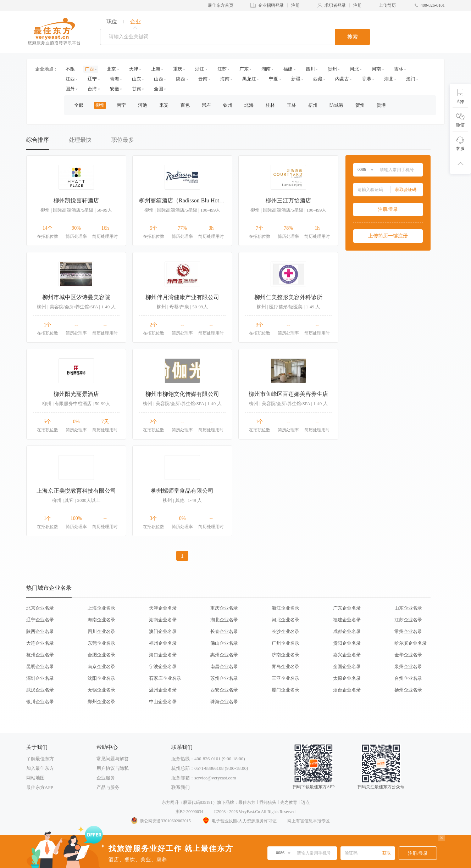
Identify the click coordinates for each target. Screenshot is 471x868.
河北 (354, 69)
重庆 (178, 69)
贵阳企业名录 (347, 643)
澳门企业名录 (163, 631)
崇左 (206, 105)
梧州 (313, 105)
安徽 (115, 89)
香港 (366, 79)
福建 (288, 69)
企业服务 (106, 778)
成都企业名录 (347, 631)
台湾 (92, 89)
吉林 (399, 69)
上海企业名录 (101, 608)
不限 (70, 69)
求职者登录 (335, 5)
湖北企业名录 (224, 620)
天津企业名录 (163, 608)
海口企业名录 (163, 655)
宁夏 (273, 79)
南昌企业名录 (224, 667)
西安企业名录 (224, 690)
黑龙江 (249, 79)
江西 (70, 79)
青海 (115, 79)
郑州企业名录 (101, 702)
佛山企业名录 (224, 643)
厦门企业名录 (286, 690)
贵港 (381, 105)
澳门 (411, 79)
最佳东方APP (40, 787)
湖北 (389, 79)
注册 (295, 5)
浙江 (200, 69)
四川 (310, 69)
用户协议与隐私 (113, 768)
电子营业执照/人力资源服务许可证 (239, 821)
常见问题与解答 (113, 759)
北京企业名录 (40, 608)
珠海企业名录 (224, 702)
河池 (143, 105)
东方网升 (170, 802)
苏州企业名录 (224, 678)
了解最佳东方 (40, 759)
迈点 (305, 802)
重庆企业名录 (224, 608)
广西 (89, 69)
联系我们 (181, 787)
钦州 (228, 105)
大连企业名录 (40, 643)
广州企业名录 (286, 643)
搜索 (353, 37)
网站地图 (35, 778)
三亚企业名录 (286, 678)
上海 (156, 69)
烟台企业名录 (347, 690)
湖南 (266, 69)
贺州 (360, 105)
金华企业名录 (408, 655)
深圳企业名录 (40, 678)
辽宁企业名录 (40, 620)
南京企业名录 (101, 667)
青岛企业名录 (286, 667)
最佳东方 (247, 802)
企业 (135, 22)
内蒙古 (342, 79)
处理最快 (80, 140)
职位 (112, 22)
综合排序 (38, 140)
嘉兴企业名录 (347, 655)
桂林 (270, 105)
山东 (137, 79)
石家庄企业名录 (165, 678)
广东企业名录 (347, 608)
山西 (159, 79)
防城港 (336, 105)
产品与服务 (108, 787)
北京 (111, 69)
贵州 (332, 69)
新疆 (296, 79)
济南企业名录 (286, 655)
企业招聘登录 (271, 5)
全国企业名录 (347, 667)
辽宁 (92, 79)
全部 (79, 105)
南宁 (121, 105)
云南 (203, 79)
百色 (185, 105)
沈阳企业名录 (101, 678)
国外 (70, 89)
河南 (376, 69)
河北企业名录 (286, 620)
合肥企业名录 (101, 655)
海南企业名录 (101, 620)
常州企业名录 (408, 631)
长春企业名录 (224, 631)
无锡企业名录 (101, 690)
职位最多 (123, 140)
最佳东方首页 (221, 5)
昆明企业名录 (40, 667)
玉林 (292, 105)
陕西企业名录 (40, 631)
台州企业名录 (408, 678)
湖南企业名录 (163, 620)
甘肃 (137, 89)
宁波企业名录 (163, 667)
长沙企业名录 (286, 631)
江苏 (222, 69)
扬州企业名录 (408, 690)
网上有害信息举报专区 (309, 821)
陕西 (181, 79)
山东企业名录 (408, 608)
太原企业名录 (347, 678)
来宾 (164, 105)
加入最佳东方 (40, 768)
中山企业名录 (163, 702)
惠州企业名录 (224, 655)
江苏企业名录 (408, 620)
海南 (225, 79)
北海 (249, 105)
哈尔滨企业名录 (411, 643)
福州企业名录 (163, 643)
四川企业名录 (101, 631)
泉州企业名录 (408, 667)
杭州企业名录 (40, 655)
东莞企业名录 (101, 643)
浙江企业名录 (286, 608)
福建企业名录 (347, 620)
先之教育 (289, 802)
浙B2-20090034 (189, 812)
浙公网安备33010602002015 (161, 821)
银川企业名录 (40, 702)
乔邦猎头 (268, 802)
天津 (134, 69)
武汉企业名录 (40, 690)
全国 (159, 89)
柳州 (100, 105)
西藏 (318, 79)
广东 (244, 69)
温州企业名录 (163, 690)
